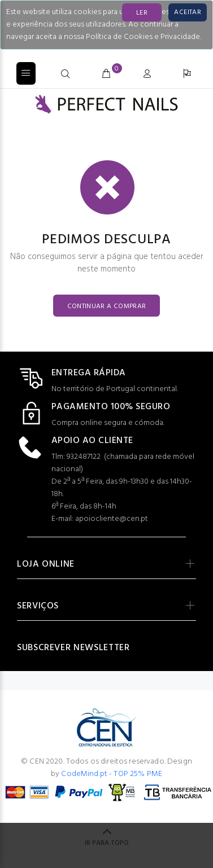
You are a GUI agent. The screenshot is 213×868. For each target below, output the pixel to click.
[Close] (188, 12)
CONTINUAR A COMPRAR (107, 306)
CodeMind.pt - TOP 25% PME (112, 774)
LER (142, 13)
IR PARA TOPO (107, 843)
